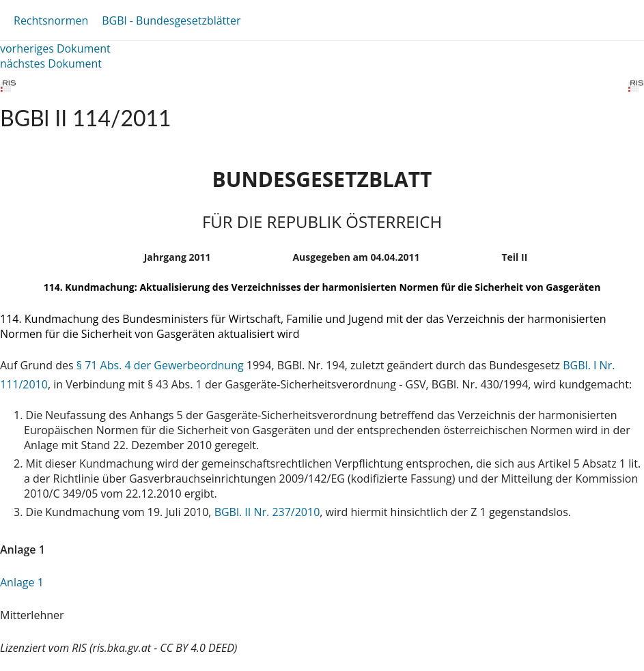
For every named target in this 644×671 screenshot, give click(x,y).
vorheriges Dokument (55, 48)
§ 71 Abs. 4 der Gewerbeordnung (160, 365)
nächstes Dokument (51, 63)
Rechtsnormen (51, 20)
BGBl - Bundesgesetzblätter (171, 20)
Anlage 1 (22, 582)
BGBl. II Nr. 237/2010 (267, 512)
